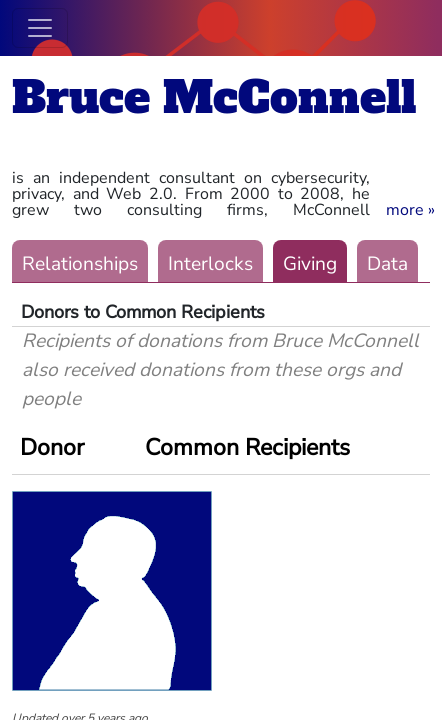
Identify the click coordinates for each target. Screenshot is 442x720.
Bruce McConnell (214, 97)
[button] (410, 210)
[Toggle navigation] (40, 28)
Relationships (80, 264)
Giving (310, 264)
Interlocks (210, 264)
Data (387, 264)
